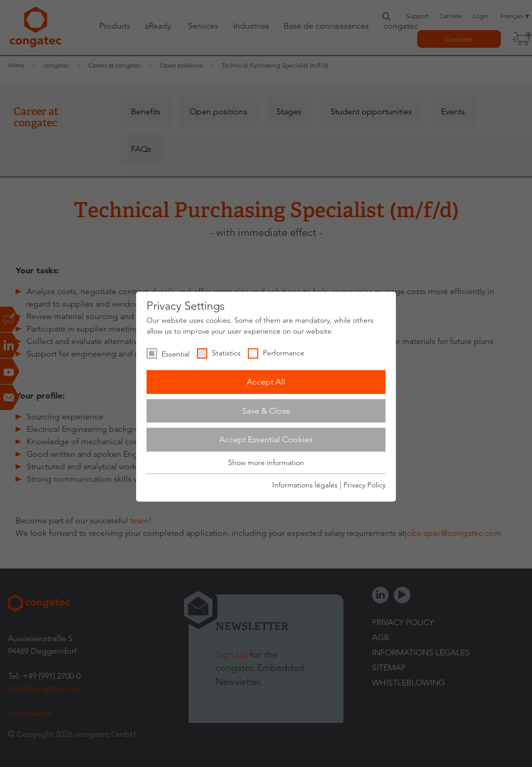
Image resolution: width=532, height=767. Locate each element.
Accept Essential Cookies (266, 439)
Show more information (266, 462)
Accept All (266, 382)
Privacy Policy (364, 485)
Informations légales (305, 485)
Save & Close (266, 411)
